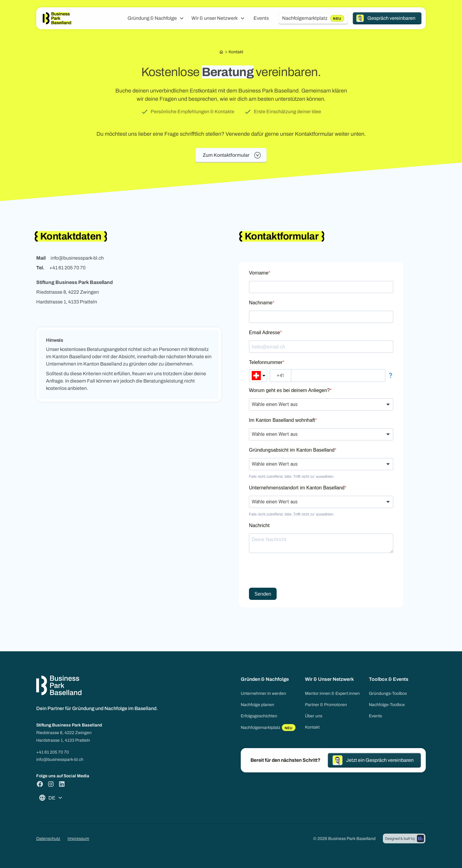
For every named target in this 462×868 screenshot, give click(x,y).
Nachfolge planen (257, 705)
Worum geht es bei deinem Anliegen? (289, 390)
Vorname (259, 273)
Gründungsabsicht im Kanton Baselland (292, 450)
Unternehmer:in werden (263, 693)
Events (261, 18)
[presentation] (295, 571)
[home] (57, 18)
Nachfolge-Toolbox (387, 705)
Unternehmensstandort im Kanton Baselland (297, 488)
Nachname (261, 303)
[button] (156, 18)
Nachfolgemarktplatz (268, 727)
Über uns (314, 716)
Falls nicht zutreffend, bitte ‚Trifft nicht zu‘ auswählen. (292, 477)
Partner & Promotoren (326, 705)
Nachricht (259, 525)
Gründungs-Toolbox (388, 693)
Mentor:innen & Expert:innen (332, 693)
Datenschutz (48, 839)
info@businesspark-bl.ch (60, 759)
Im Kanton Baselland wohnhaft (282, 420)
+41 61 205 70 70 (52, 752)
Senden (263, 594)
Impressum (78, 839)
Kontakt (312, 727)
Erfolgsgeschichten (259, 716)
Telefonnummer (266, 362)
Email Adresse (264, 332)
